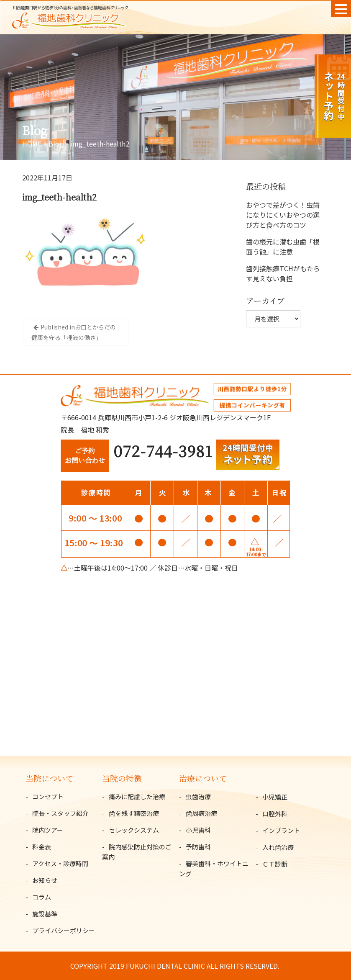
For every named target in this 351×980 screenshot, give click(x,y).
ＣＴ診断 (275, 864)
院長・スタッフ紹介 (60, 813)
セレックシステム (134, 830)
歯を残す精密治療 (134, 813)
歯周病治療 (201, 813)
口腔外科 (275, 814)
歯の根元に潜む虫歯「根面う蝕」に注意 (283, 247)
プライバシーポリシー (64, 930)
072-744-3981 (163, 451)
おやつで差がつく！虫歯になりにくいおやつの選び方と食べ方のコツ (283, 215)
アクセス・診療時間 (60, 863)
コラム (42, 897)
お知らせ (45, 880)
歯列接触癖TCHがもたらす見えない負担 (283, 273)
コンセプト (48, 796)
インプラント (281, 830)
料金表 (42, 847)
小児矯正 (275, 797)
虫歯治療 (198, 796)
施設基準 (45, 914)
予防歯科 (198, 847)
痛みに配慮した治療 (137, 796)
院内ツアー (48, 830)
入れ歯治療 (278, 847)
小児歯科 (198, 830)
